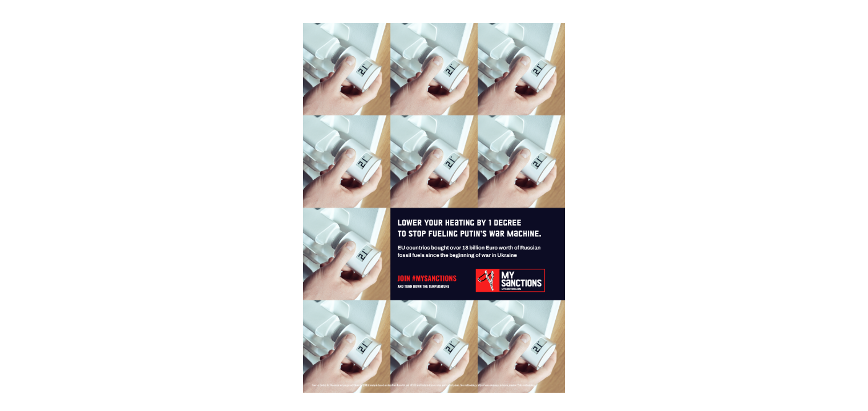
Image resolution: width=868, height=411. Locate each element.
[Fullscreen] (858, 11)
